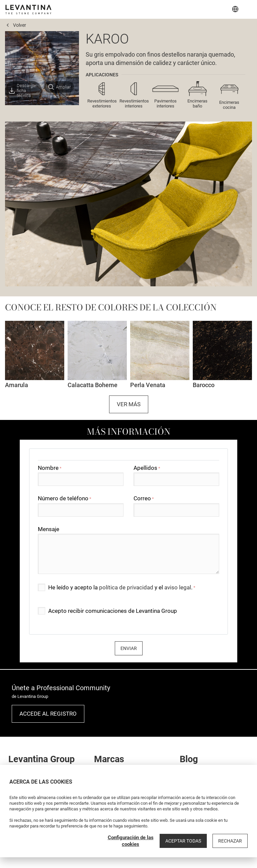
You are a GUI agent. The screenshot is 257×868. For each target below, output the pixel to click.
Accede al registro (48, 714)
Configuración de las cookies (131, 841)
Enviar (129, 648)
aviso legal (178, 587)
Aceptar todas (183, 841)
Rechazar (230, 841)
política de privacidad (126, 587)
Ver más (129, 404)
